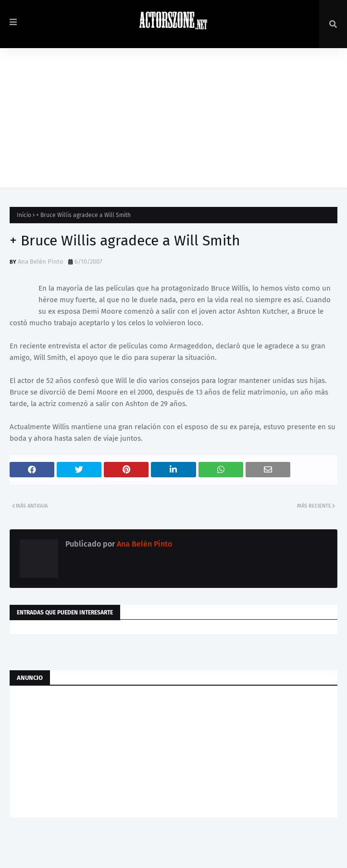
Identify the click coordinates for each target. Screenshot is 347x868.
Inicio (24, 215)
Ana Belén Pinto (41, 262)
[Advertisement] (173, 120)
